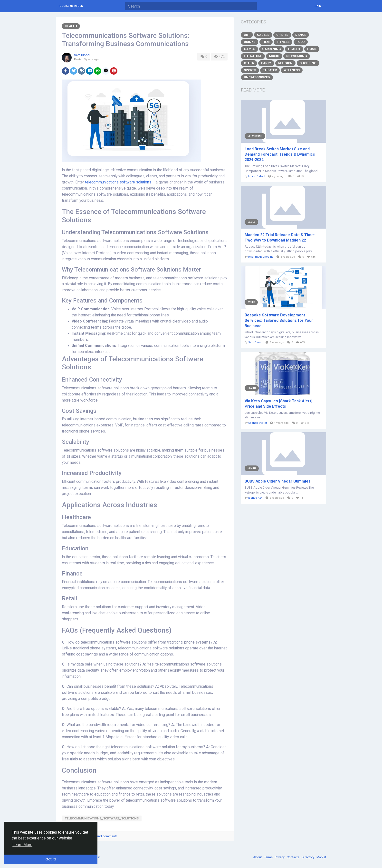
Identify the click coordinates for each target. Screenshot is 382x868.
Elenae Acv (255, 498)
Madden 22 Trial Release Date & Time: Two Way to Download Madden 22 (280, 237)
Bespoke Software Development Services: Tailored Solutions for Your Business (279, 320)
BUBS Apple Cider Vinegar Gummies (278, 481)
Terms (269, 857)
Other (249, 63)
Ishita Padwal (257, 176)
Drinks (250, 42)
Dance (301, 35)
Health (71, 26)
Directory (308, 857)
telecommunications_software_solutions (102, 818)
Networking (297, 56)
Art (247, 35)
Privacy (280, 857)
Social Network (71, 6)
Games (249, 49)
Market (321, 857)
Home (312, 49)
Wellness (292, 70)
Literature (253, 56)
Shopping (308, 63)
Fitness (283, 42)
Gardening (272, 49)
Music (274, 56)
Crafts (282, 35)
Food (301, 42)
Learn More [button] (22, 845)
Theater (270, 70)
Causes (263, 35)
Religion (285, 63)
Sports (250, 70)
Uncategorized (257, 77)
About (258, 857)
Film (266, 42)
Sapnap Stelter (258, 423)
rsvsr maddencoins (261, 257)
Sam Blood (82, 55)
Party (266, 63)
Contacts (293, 857)
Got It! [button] (51, 859)
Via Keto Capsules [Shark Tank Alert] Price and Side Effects (278, 404)
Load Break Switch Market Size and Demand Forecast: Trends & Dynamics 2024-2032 (280, 154)
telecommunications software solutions (118, 182)
